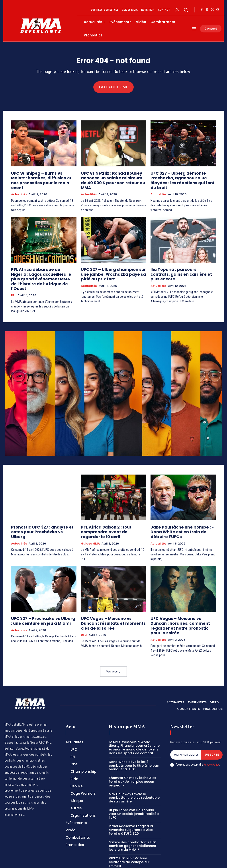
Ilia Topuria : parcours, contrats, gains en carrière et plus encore (179, 266)
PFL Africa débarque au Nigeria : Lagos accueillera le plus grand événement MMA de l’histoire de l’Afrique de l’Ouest (40, 270)
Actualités (19, 189)
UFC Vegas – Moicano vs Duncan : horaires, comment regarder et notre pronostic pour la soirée (180, 606)
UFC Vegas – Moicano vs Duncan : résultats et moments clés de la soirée (110, 606)
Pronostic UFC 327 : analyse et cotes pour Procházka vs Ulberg (43, 515)
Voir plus (113, 649)
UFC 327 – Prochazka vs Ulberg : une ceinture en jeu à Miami (43, 604)
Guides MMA (90, 528)
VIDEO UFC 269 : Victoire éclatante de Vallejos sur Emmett (129, 839)
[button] (186, 10)
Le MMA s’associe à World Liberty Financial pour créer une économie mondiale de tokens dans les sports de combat (134, 725)
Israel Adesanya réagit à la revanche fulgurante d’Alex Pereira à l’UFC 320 (131, 807)
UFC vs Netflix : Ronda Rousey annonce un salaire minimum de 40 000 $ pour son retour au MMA (112, 179)
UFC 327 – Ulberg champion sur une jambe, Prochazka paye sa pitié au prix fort (112, 268)
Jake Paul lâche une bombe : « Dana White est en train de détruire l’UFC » (183, 515)
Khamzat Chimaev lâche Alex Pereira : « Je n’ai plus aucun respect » (132, 759)
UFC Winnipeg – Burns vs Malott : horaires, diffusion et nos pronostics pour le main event (43, 179)
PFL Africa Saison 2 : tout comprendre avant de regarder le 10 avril (113, 517)
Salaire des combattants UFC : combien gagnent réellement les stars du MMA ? (133, 823)
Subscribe (212, 732)
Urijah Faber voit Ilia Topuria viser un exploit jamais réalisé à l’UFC (134, 791)
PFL (13, 282)
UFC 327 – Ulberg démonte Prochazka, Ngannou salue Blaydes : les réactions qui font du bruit (183, 179)
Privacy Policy (211, 742)
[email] (186, 732)
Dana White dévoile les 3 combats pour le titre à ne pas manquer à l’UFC (134, 743)
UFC (84, 617)
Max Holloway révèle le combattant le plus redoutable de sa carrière (134, 775)
